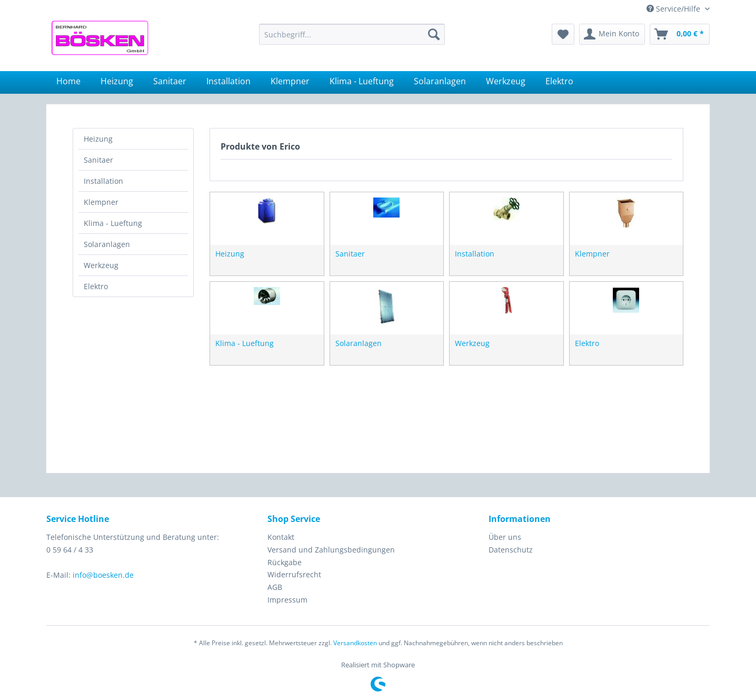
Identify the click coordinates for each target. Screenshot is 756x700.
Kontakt (281, 537)
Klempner (101, 202)
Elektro (96, 286)
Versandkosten (355, 643)
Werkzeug (101, 265)
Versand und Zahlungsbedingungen (331, 550)
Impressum (287, 600)
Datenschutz (511, 550)
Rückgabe (285, 562)
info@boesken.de (103, 575)
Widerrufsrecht (294, 574)
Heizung (98, 139)
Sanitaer (98, 160)
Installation (103, 181)
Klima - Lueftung (113, 223)
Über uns (505, 537)
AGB (275, 587)
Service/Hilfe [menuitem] (674, 9)
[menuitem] (352, 34)
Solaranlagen (107, 244)
